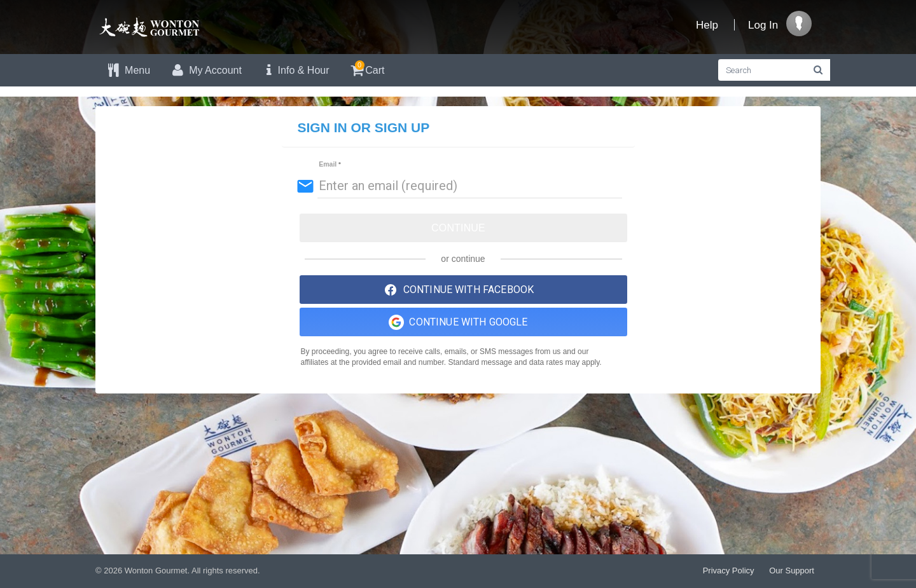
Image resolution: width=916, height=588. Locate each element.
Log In (763, 25)
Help (707, 25)
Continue (458, 228)
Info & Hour (295, 70)
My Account (205, 70)
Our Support (792, 571)
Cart (367, 68)
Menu (128, 70)
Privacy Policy (729, 571)
